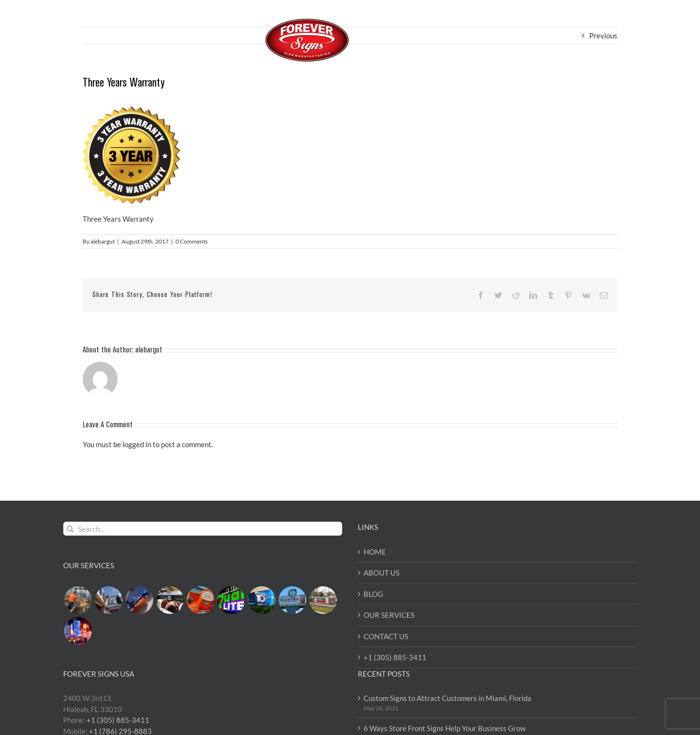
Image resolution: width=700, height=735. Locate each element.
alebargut (103, 241)
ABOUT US (382, 573)
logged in (137, 444)
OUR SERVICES (389, 615)
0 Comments (192, 241)
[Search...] (203, 529)
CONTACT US (386, 636)
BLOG (373, 594)
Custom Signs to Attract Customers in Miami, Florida (447, 698)
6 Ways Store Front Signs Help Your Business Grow (445, 728)
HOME (375, 552)
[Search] (70, 529)
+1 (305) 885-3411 (395, 657)
